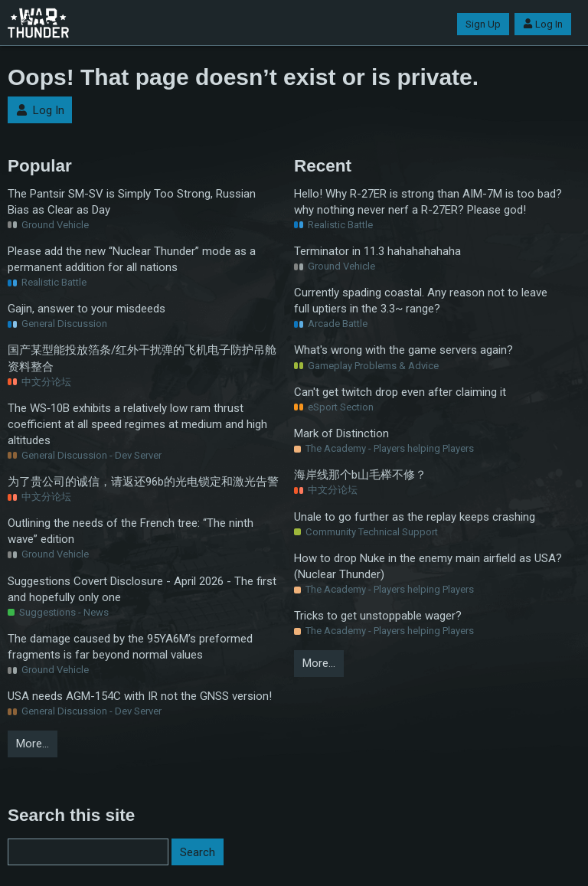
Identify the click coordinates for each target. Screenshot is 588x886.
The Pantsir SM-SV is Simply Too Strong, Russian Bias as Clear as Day (132, 202)
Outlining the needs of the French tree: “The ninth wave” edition (131, 531)
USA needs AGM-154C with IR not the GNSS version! (140, 696)
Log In (543, 24)
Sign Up (483, 24)
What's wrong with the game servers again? (403, 350)
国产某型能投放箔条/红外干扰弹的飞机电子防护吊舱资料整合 (142, 358)
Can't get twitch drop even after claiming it (400, 392)
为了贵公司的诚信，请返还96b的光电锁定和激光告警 (143, 482)
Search (198, 852)
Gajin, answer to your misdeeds (87, 309)
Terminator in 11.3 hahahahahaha (377, 251)
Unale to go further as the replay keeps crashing (415, 517)
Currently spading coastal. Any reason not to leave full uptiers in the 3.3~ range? (421, 301)
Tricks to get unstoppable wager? (378, 616)
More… (33, 744)
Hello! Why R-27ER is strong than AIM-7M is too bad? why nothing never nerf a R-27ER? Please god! (428, 202)
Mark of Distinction (341, 433)
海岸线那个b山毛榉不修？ (360, 475)
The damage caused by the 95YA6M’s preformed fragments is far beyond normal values (130, 647)
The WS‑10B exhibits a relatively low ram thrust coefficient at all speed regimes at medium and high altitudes (137, 424)
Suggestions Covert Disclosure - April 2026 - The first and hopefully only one (142, 589)
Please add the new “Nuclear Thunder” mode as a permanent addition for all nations (132, 259)
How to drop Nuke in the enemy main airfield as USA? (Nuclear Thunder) (428, 566)
